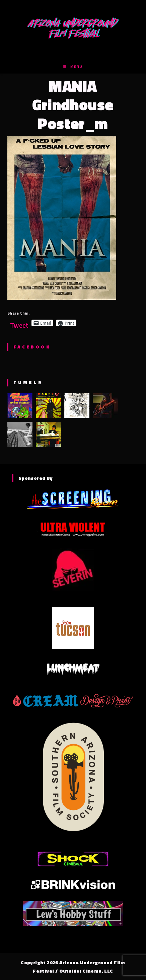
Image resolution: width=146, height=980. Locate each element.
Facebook (32, 347)
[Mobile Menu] (73, 67)
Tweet (19, 323)
